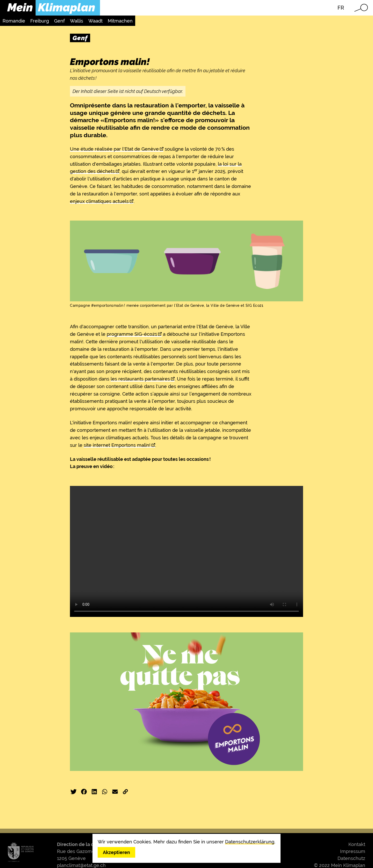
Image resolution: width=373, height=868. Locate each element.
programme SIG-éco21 (132, 334)
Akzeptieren (116, 852)
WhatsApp (105, 792)
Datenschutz (351, 858)
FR (341, 8)
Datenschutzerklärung (250, 842)
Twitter (74, 792)
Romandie (14, 21)
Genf (59, 21)
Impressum (353, 851)
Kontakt (357, 844)
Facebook (84, 792)
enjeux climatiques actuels (99, 201)
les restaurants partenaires (140, 379)
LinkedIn (94, 792)
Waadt (95, 21)
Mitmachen (120, 21)
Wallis (77, 21)
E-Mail (115, 792)
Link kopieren (125, 792)
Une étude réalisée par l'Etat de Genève (114, 149)
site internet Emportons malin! (117, 445)
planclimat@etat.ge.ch (81, 865)
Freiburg (40, 21)
